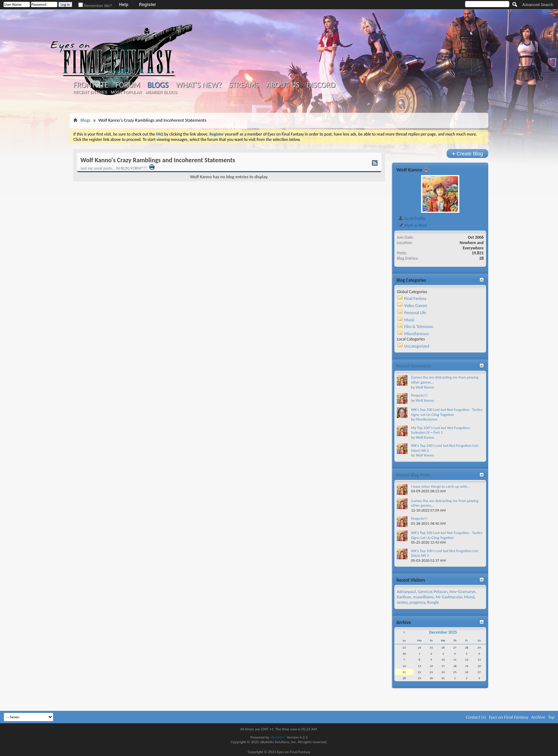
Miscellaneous (417, 334)
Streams (244, 85)
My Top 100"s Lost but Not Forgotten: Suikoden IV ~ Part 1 (441, 430)
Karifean (404, 597)
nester (402, 602)
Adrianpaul (406, 592)
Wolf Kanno (409, 170)
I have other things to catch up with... (441, 487)
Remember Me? (95, 6)
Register (147, 5)
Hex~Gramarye (462, 592)
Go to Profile (412, 218)
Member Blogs (161, 92)
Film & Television (419, 327)
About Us (283, 85)
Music (409, 320)
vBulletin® (278, 737)
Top (551, 717)
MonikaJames (427, 419)
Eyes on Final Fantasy (509, 717)
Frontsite (91, 85)
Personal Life (415, 313)
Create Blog (467, 154)
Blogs (158, 85)
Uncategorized (417, 346)
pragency (417, 602)
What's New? (199, 85)
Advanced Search (538, 5)
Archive (538, 717)
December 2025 (443, 632)
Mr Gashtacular (449, 597)
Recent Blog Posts (413, 475)
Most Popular (126, 92)
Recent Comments (414, 366)
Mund (469, 597)
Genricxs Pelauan (433, 592)
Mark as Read (412, 225)
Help (123, 5)
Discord (321, 85)
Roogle (433, 602)
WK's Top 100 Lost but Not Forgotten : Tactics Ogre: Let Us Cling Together (447, 412)
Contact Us (476, 717)
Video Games (416, 306)
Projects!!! (419, 395)
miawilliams (423, 597)
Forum (128, 85)
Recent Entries (90, 92)
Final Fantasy (415, 298)
